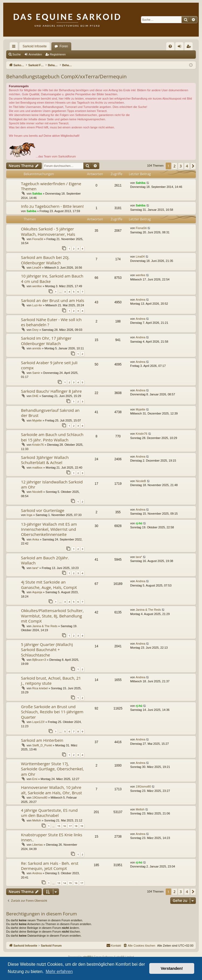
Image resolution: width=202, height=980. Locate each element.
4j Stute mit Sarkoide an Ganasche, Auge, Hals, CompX (49, 584)
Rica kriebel (40, 688)
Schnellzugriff (15, 47)
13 (59, 883)
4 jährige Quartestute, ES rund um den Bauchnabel (49, 813)
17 (70, 826)
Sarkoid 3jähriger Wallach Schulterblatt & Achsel (45, 460)
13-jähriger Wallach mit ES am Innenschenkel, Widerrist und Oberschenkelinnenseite (49, 529)
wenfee (37, 286)
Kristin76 (38, 445)
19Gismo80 (40, 798)
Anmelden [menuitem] (181, 47)
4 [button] (187, 166)
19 (82, 826)
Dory (35, 330)
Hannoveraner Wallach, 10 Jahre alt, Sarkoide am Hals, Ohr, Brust (52, 790)
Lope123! (38, 722)
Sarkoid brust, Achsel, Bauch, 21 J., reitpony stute (51, 681)
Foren (64, 46)
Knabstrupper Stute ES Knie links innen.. (52, 837)
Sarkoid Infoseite (35, 46)
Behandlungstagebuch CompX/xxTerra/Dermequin (66, 76)
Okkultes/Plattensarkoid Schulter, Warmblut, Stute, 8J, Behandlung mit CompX (52, 616)
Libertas (38, 845)
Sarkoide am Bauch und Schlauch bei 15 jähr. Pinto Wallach (52, 437)
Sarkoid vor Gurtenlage (43, 510)
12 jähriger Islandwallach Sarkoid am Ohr (52, 484)
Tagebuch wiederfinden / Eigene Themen (51, 186)
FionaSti (38, 239)
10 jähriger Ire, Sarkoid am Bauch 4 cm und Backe (52, 278)
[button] (193, 166)
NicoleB (37, 492)
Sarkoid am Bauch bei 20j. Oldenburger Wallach (45, 260)
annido (37, 348)
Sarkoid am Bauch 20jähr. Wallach (45, 560)
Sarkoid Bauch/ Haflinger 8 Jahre (51, 391)
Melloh (37, 820)
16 (65, 826)
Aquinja (37, 592)
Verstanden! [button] (172, 968)
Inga (29, 515)
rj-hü (139, 523)
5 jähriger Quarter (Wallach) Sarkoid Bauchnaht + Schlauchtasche (47, 650)
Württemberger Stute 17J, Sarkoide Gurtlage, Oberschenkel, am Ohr (52, 769)
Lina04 (37, 268)
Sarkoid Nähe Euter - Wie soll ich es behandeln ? (51, 322)
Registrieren (58, 54)
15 (59, 826)
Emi (35, 779)
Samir (36, 373)
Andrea (141, 300)
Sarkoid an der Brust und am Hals (53, 300)
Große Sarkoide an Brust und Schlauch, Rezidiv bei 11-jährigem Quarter (52, 712)
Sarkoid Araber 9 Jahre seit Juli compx (49, 365)
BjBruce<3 (39, 660)
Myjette (37, 420)
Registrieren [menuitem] (190, 47)
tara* (35, 568)
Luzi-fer (37, 305)
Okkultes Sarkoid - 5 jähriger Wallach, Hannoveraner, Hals (48, 231)
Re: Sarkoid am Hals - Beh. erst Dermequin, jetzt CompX (50, 866)
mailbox (37, 468)
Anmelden (35, 54)
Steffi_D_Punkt (42, 745)
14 (65, 883)
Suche (17, 54)
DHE (35, 396)
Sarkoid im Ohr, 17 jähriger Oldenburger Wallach (46, 341)
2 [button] (175, 166)
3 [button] (181, 166)
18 (76, 826)
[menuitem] (170, 46)
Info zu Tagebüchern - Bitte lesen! (52, 206)
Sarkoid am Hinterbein (42, 740)
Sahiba (37, 194)
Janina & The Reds (45, 626)
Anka (36, 539)
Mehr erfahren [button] (59, 972)
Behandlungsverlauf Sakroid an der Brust (50, 413)
